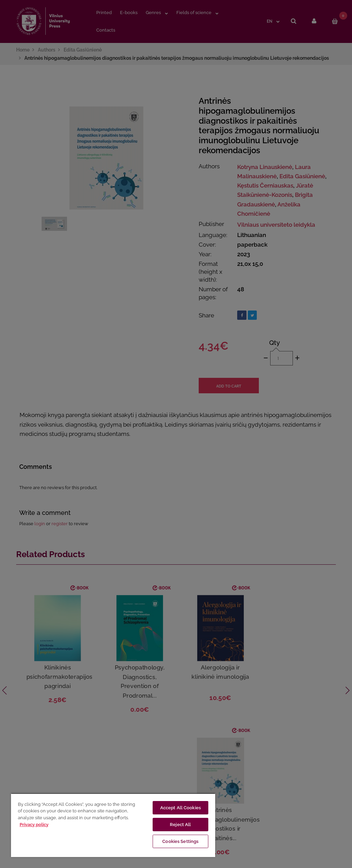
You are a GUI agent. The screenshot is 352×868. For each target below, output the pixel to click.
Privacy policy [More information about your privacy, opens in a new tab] (34, 825)
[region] (113, 825)
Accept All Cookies (180, 808)
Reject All (180, 825)
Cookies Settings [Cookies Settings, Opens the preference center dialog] (180, 841)
